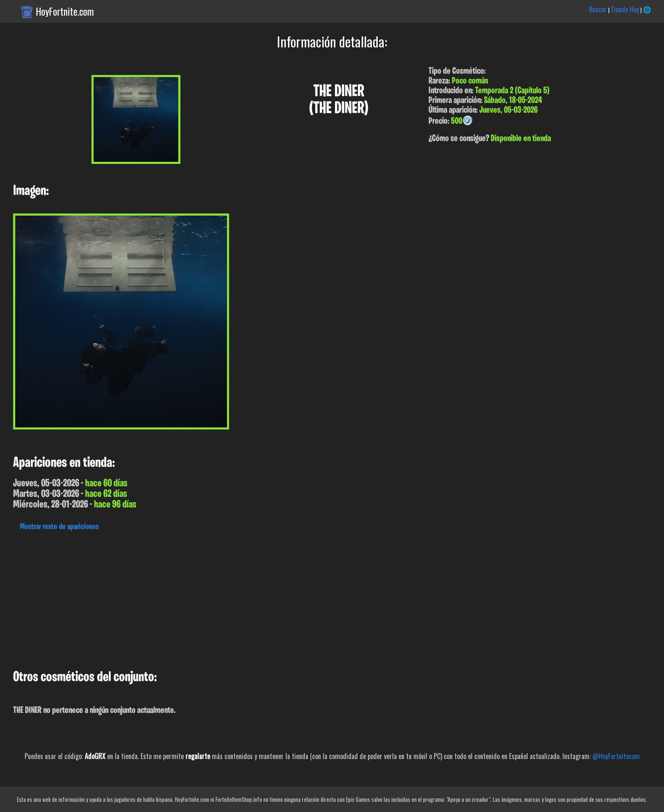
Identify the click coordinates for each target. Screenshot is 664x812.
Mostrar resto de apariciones (59, 527)
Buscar (598, 9)
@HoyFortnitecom (616, 756)
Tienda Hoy (625, 9)
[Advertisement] (254, 598)
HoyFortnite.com (65, 11)
